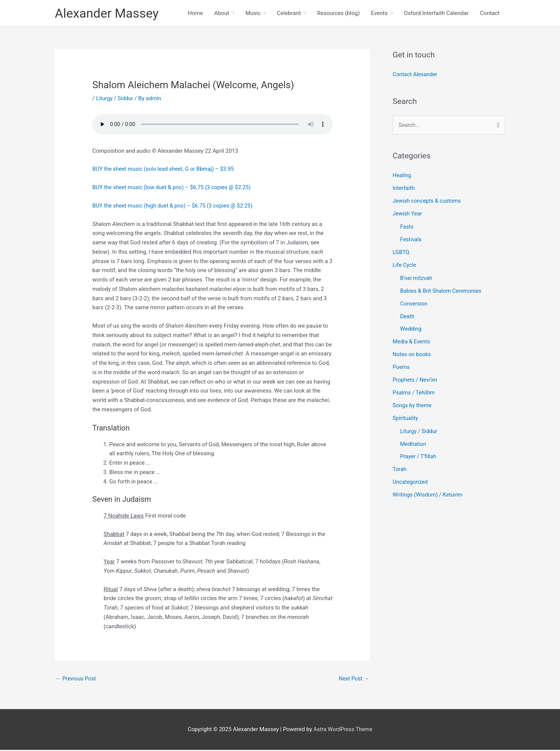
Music (253, 14)
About (222, 14)
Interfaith (404, 189)
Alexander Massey (108, 13)
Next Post (354, 680)
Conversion (414, 304)
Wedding (411, 330)
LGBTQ (401, 253)
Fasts (407, 228)
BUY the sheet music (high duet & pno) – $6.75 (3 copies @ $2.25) (175, 206)
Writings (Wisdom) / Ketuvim (429, 495)
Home (195, 14)
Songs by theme (413, 405)
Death (407, 317)
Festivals (411, 240)
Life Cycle (405, 266)
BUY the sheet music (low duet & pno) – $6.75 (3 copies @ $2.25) (174, 188)
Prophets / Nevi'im (416, 380)
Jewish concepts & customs (428, 202)
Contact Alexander (416, 75)
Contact (490, 14)
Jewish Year (408, 215)
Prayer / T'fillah (419, 457)
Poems (401, 367)
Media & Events (412, 342)
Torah (400, 469)
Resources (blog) (338, 14)
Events (379, 14)
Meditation (414, 444)
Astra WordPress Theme (343, 731)
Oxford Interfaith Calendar (436, 14)
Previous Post (76, 680)
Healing (402, 176)
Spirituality (406, 418)
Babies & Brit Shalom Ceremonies (442, 292)
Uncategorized (411, 482)
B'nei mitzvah (417, 279)
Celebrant (289, 14)
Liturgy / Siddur (115, 99)
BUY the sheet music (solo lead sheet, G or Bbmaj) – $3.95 (165, 170)
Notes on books (412, 355)
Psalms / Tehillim (414, 393)
